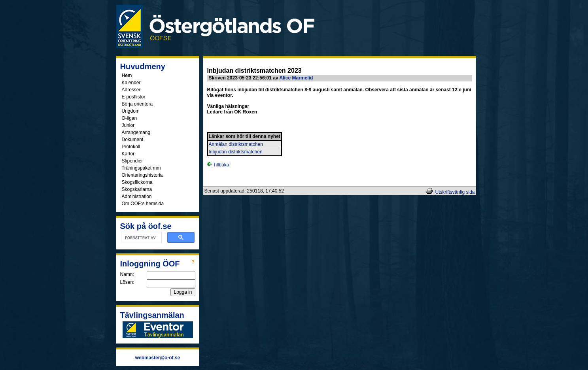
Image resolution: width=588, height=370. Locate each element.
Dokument (133, 140)
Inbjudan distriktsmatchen (236, 152)
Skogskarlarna (137, 189)
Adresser (131, 90)
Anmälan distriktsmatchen (236, 144)
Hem (127, 76)
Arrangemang (136, 132)
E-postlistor (134, 97)
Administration (137, 196)
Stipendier (132, 161)
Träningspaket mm (141, 168)
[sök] (141, 238)
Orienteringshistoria (142, 175)
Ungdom (131, 111)
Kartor (128, 154)
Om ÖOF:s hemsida (143, 204)
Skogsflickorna (137, 182)
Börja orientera (137, 104)
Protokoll (131, 147)
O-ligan (130, 118)
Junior (128, 125)
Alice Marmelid (296, 78)
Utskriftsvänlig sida (455, 192)
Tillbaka (218, 165)
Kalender (131, 83)
